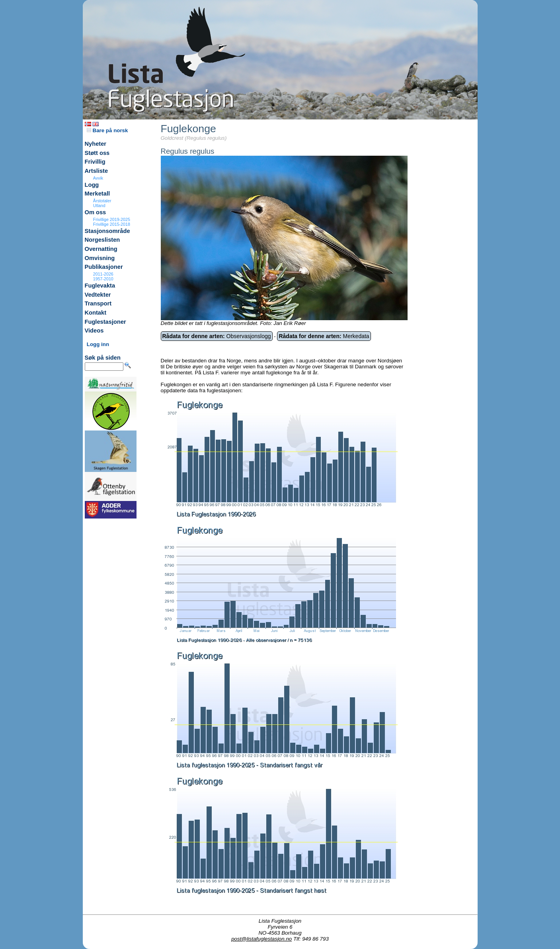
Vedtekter (98, 295)
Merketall (98, 194)
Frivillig (95, 162)
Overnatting (101, 249)
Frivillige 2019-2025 (112, 219)
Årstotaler (102, 201)
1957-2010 (103, 279)
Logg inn (98, 344)
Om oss (96, 212)
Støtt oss (97, 153)
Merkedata (324, 336)
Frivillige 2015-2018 (112, 224)
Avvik (98, 178)
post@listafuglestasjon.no (261, 939)
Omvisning (100, 258)
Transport (98, 303)
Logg (92, 185)
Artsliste (97, 171)
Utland (99, 205)
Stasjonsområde (107, 231)
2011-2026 (103, 274)
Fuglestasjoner (105, 322)
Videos (94, 331)
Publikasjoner (104, 267)
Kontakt (96, 313)
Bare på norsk (107, 130)
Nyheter (96, 144)
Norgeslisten (102, 240)
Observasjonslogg (217, 336)
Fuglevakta (100, 286)
